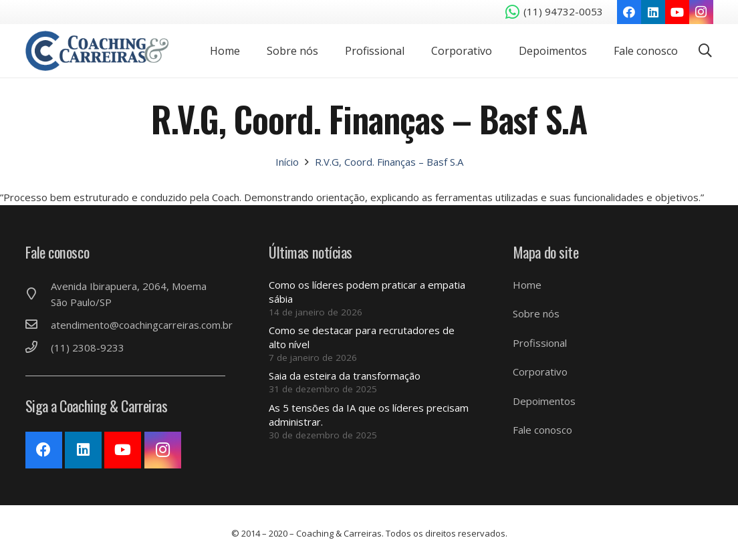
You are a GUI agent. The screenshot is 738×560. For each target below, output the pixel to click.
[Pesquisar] (705, 51)
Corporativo (540, 372)
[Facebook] (629, 12)
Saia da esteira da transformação (345, 376)
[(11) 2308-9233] (38, 347)
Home (527, 285)
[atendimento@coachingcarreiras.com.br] (38, 325)
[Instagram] (701, 12)
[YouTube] (677, 12)
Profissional (540, 343)
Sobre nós (536, 313)
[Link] (97, 51)
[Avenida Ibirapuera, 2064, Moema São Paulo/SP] (38, 294)
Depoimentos (544, 401)
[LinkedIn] (653, 12)
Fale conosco (542, 430)
